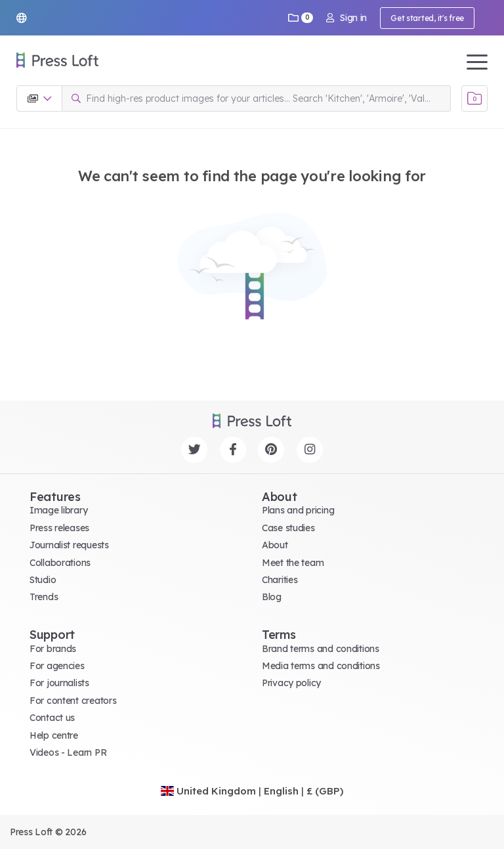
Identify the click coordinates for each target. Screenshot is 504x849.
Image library (58, 510)
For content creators (73, 701)
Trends (44, 597)
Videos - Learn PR (68, 752)
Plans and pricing (298, 510)
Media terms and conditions (321, 666)
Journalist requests (69, 545)
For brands (53, 649)
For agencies (57, 666)
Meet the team (293, 563)
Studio (43, 580)
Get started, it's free (427, 18)
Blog (272, 597)
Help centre (54, 735)
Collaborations (60, 563)
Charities (280, 580)
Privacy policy (291, 683)
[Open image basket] (474, 98)
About (275, 545)
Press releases (59, 528)
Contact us (52, 718)
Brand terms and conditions (321, 649)
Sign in (346, 18)
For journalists (59, 683)
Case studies (288, 528)
